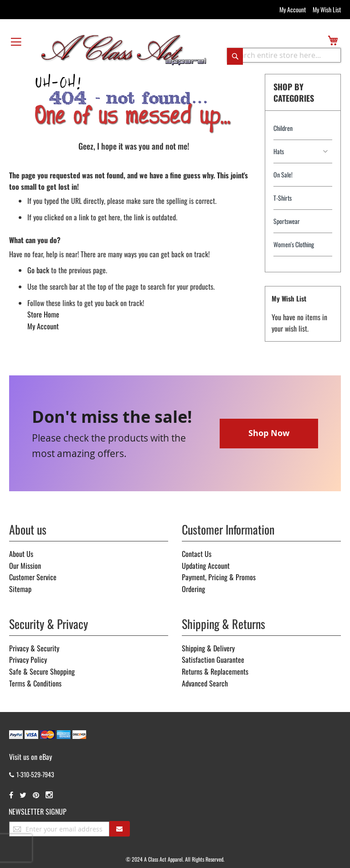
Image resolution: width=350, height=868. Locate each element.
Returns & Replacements (215, 671)
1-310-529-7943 (32, 774)
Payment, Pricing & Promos (219, 577)
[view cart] (333, 40)
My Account (293, 9)
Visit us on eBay (31, 757)
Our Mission (25, 566)
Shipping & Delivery (208, 648)
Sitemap (20, 589)
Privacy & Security (34, 648)
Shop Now (269, 433)
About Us (21, 554)
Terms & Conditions (35, 683)
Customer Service (33, 577)
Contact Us (197, 554)
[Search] (235, 56)
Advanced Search (205, 683)
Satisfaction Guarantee (213, 660)
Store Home (43, 314)
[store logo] (124, 49)
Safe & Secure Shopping (42, 671)
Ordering (193, 589)
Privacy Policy (28, 660)
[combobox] (284, 55)
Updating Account (206, 566)
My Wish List (327, 9)
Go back (38, 270)
